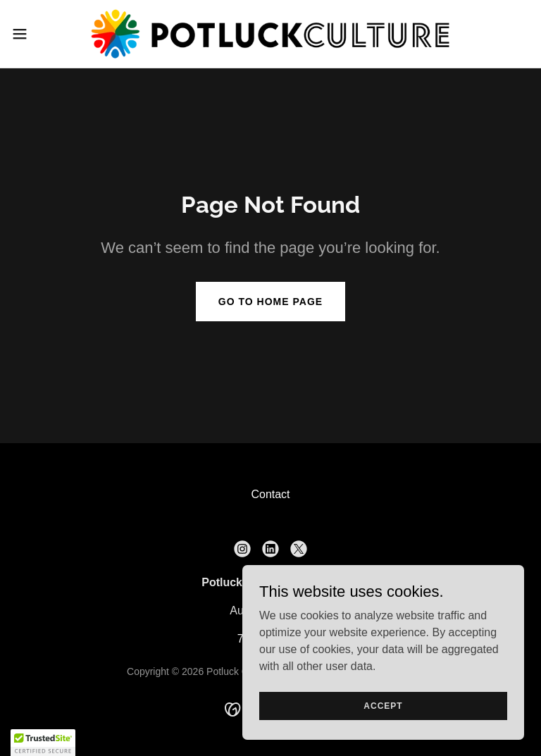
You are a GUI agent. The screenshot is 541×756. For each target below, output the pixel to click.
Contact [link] (270, 494)
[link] (270, 34)
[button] (45, 34)
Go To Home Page (270, 302)
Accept (383, 705)
